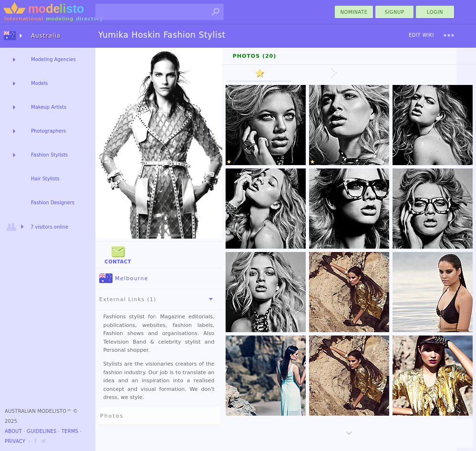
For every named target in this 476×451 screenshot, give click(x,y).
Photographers (48, 131)
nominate (354, 12)
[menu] (449, 35)
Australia (46, 36)
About (13, 431)
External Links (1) (158, 299)
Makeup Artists (49, 107)
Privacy (15, 441)
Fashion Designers (53, 203)
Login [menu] (435, 12)
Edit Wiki (421, 35)
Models (39, 83)
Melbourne (124, 278)
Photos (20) (255, 56)
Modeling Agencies (53, 59)
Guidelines (42, 431)
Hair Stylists (45, 179)
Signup (395, 12)
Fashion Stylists (49, 155)
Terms (70, 431)
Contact (118, 254)
